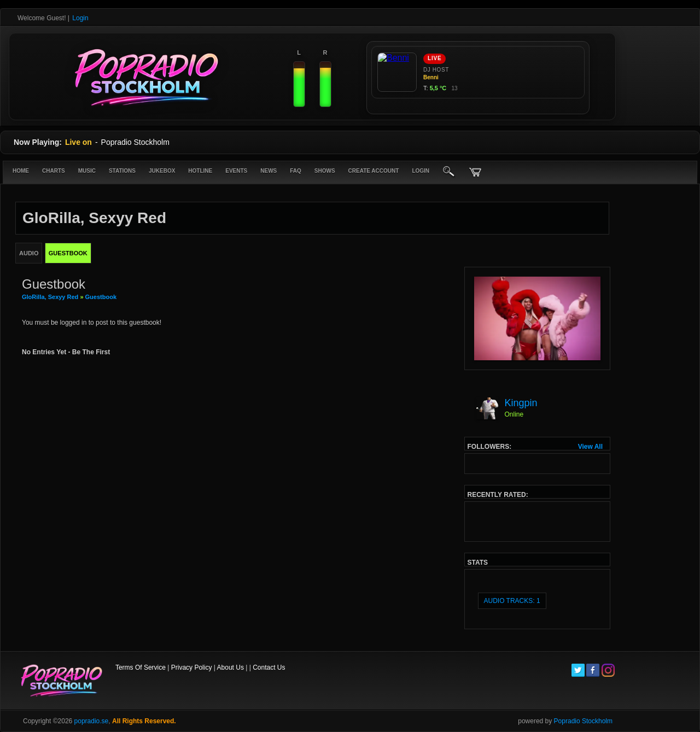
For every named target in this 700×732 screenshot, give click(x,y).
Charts (54, 171)
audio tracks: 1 (512, 601)
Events (236, 171)
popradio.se (92, 721)
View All (590, 447)
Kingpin (521, 403)
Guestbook (101, 297)
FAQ (296, 171)
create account (374, 171)
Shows (325, 171)
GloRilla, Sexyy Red (50, 297)
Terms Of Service (141, 667)
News (269, 171)
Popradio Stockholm (583, 721)
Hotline (200, 171)
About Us (231, 667)
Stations (122, 171)
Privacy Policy (192, 667)
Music (87, 171)
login (421, 171)
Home (21, 171)
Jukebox (162, 171)
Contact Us (269, 667)
